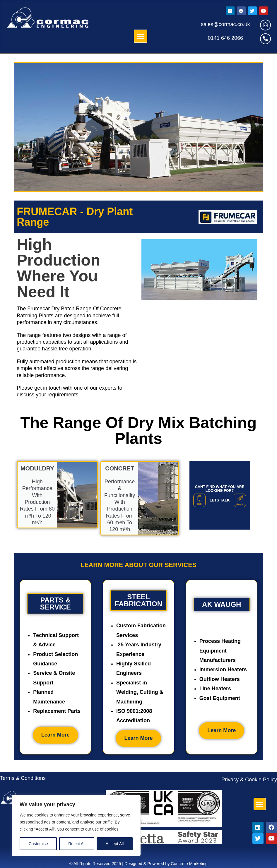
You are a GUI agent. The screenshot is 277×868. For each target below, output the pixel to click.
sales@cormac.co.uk (225, 24)
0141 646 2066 (225, 38)
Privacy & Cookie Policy (249, 780)
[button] (141, 36)
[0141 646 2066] (265, 39)
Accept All (115, 844)
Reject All (77, 844)
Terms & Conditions (23, 778)
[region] (76, 826)
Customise (38, 844)
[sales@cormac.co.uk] (265, 25)
